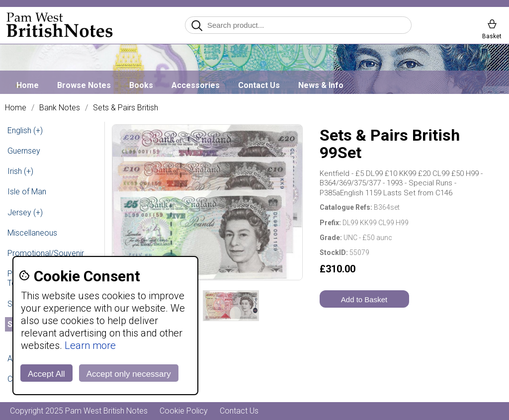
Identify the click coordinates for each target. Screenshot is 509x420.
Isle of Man (27, 192)
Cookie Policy (184, 411)
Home (28, 85)
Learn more (90, 345)
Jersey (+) (25, 212)
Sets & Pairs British (126, 108)
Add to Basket (364, 299)
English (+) (25, 130)
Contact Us (259, 85)
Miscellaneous (32, 233)
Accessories (196, 85)
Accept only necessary (129, 374)
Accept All (46, 374)
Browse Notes (84, 85)
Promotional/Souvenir (46, 253)
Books (141, 85)
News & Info (321, 85)
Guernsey (24, 151)
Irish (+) (20, 171)
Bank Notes (60, 108)
